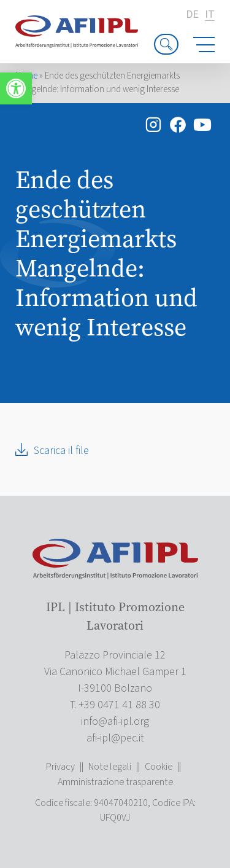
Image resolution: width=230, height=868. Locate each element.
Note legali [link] (110, 767)
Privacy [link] (60, 767)
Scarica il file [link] (61, 451)
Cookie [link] (159, 767)
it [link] (210, 15)
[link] (16, 88)
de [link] (192, 15)
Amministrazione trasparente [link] (115, 782)
